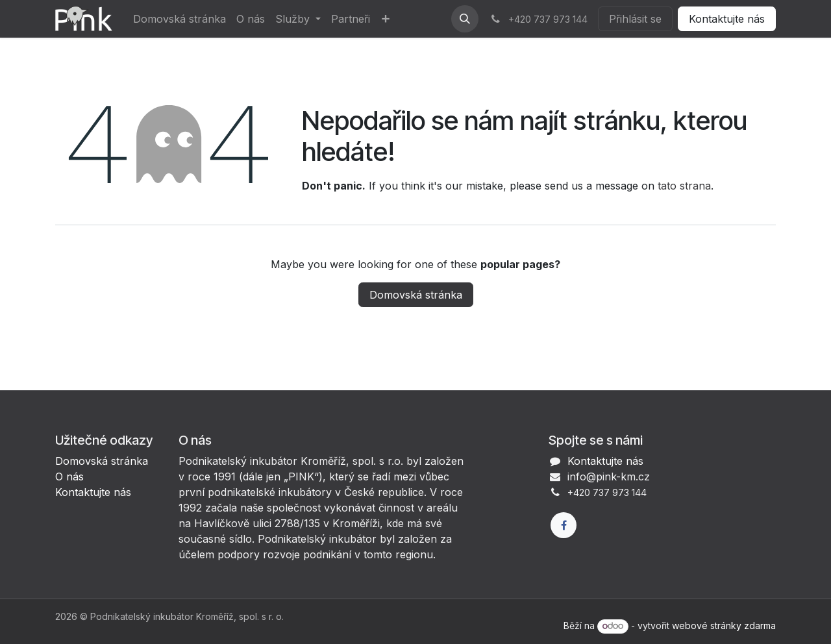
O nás (69, 477)
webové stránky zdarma (724, 625)
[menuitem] (180, 19)
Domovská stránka (416, 295)
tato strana (684, 186)
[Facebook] (564, 525)
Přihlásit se (635, 19)
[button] (465, 19)
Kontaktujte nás (727, 19)
